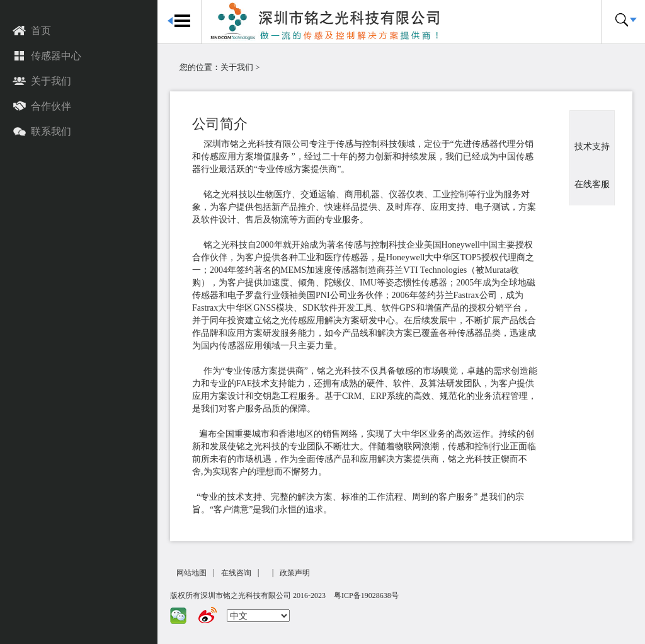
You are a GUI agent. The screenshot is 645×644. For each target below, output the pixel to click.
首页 (32, 32)
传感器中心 (47, 57)
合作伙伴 (42, 107)
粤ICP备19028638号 (366, 595)
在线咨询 (236, 573)
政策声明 (295, 573)
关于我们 (42, 82)
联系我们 (42, 132)
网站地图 (191, 573)
